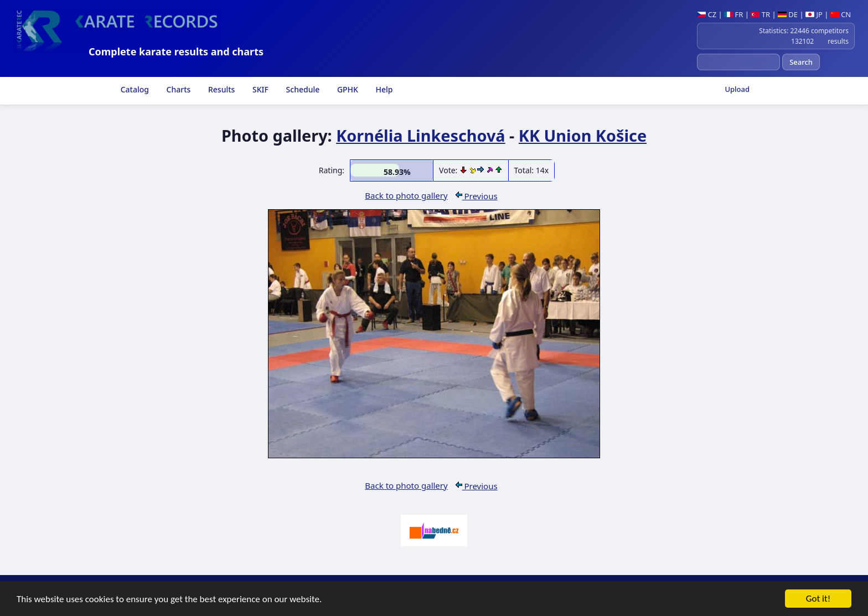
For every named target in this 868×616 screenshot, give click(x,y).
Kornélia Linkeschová (420, 135)
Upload (737, 89)
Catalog (134, 89)
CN (841, 14)
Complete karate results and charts (176, 51)
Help (383, 89)
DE (788, 14)
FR (733, 14)
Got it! (818, 599)
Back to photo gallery (406, 195)
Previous (477, 196)
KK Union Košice (583, 135)
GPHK (347, 89)
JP (814, 14)
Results (220, 89)
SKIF (259, 89)
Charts (177, 89)
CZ (707, 14)
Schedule (302, 89)
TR (760, 14)
